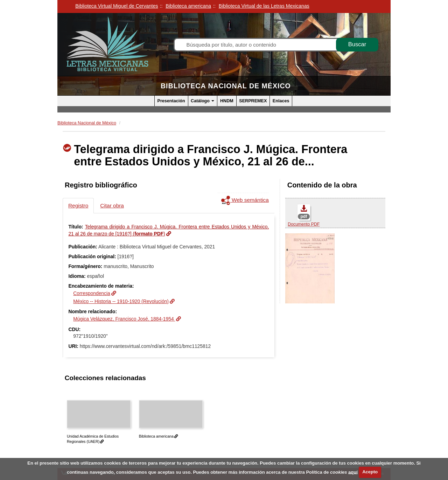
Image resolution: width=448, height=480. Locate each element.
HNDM (227, 101)
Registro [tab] (78, 205)
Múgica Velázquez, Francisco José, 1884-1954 (124, 319)
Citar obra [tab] (112, 205)
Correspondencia (92, 293)
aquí (353, 472)
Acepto (370, 472)
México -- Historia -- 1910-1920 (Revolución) (121, 301)
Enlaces (281, 101)
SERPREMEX (253, 101)
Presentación (171, 101)
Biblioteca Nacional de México (226, 86)
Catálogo (202, 101)
